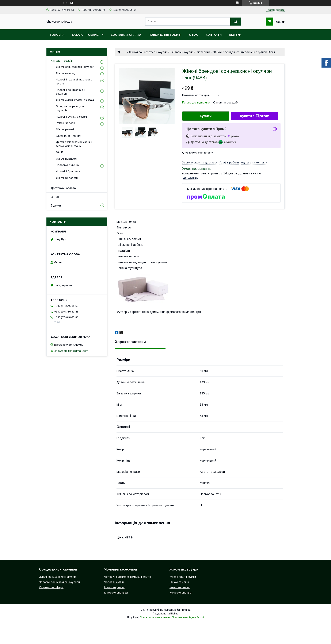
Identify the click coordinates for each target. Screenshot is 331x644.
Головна (57, 35)
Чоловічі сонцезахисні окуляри (71, 92)
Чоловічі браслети (68, 171)
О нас (194, 35)
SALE (59, 152)
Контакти (214, 35)
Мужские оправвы (116, 593)
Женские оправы (180, 593)
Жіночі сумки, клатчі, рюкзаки (75, 100)
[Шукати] (236, 22)
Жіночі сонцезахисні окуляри (149, 52)
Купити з (255, 116)
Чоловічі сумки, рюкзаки (72, 117)
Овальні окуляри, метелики (191, 52)
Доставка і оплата (126, 35)
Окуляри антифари (69, 136)
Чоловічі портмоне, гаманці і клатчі (128, 577)
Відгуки (235, 35)
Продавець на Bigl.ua (165, 614)
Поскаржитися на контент (155, 617)
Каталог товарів (85, 35)
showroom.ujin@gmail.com (71, 351)
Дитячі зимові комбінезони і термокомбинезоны (74, 144)
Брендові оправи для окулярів (70, 108)
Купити (206, 116)
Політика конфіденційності (188, 617)
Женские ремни (180, 587)
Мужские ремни (114, 587)
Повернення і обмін (165, 35)
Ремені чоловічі (66, 123)
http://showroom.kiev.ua (69, 345)
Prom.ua (185, 610)
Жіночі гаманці (66, 73)
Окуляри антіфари (51, 587)
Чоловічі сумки (114, 582)
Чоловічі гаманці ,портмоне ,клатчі (74, 81)
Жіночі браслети (67, 178)
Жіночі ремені (65, 129)
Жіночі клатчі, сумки (183, 577)
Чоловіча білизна (67, 165)
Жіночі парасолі (67, 159)
